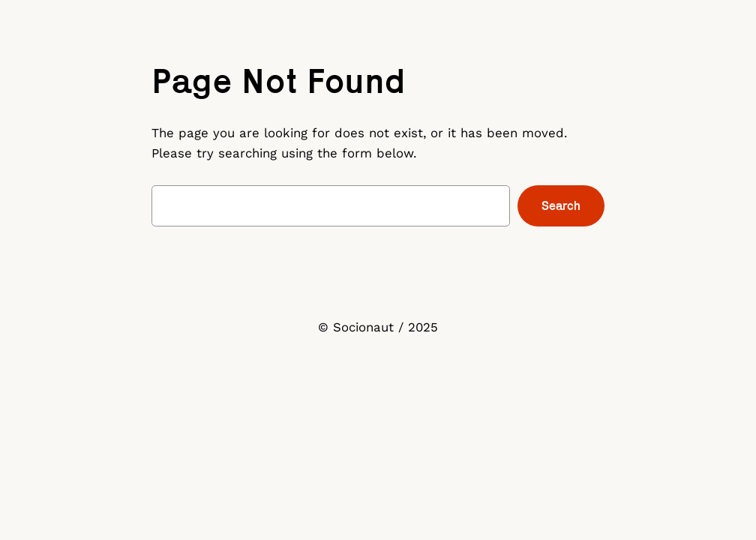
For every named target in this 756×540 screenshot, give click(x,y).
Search (561, 205)
